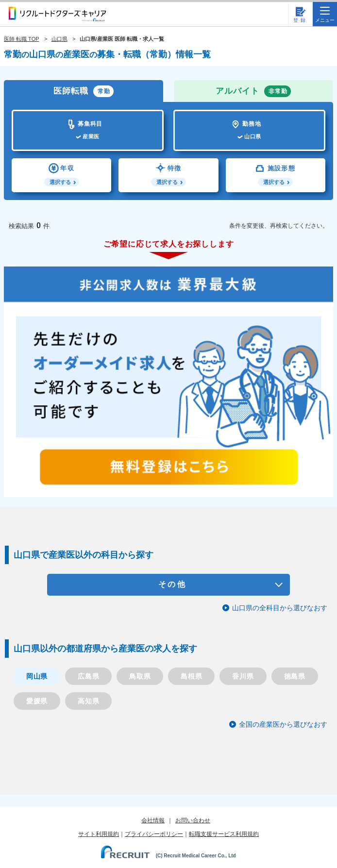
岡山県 (37, 676)
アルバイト (253, 91)
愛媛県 (37, 701)
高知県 (88, 701)
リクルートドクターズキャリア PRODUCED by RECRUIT (57, 14)
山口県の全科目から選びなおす (280, 608)
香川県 (243, 676)
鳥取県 (140, 676)
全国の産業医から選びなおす (283, 724)
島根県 (191, 676)
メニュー (325, 15)
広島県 (88, 676)
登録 (301, 20)
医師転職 (84, 91)
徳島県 (295, 676)
